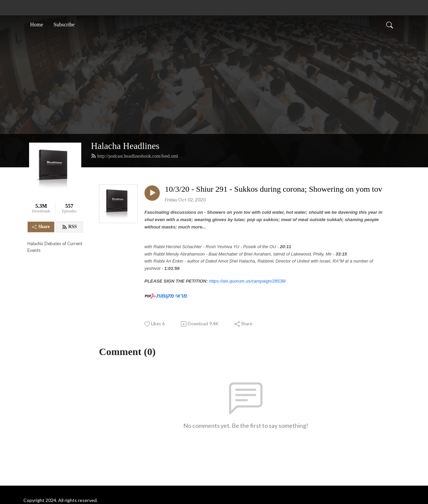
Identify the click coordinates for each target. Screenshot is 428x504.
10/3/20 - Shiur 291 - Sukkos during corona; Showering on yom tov (274, 189)
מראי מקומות (171, 296)
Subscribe (64, 25)
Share (41, 227)
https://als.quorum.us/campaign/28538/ (247, 281)
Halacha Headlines (125, 146)
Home (37, 25)
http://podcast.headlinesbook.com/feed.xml (134, 156)
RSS (69, 227)
